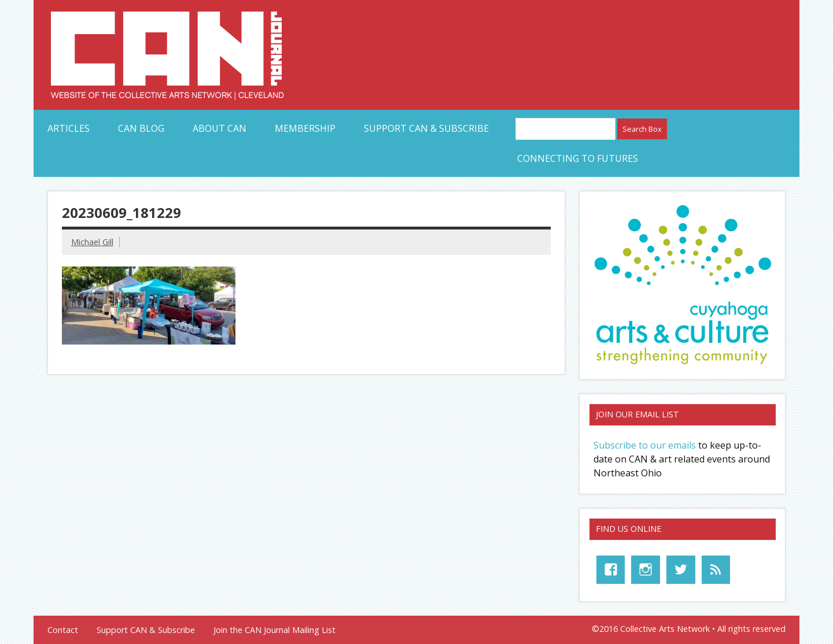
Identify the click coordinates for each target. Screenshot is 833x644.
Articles (69, 128)
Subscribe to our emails (645, 445)
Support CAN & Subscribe (426, 128)
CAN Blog (141, 128)
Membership (305, 128)
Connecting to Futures (578, 158)
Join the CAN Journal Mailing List (274, 630)
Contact (63, 630)
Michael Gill (92, 242)
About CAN (220, 128)
